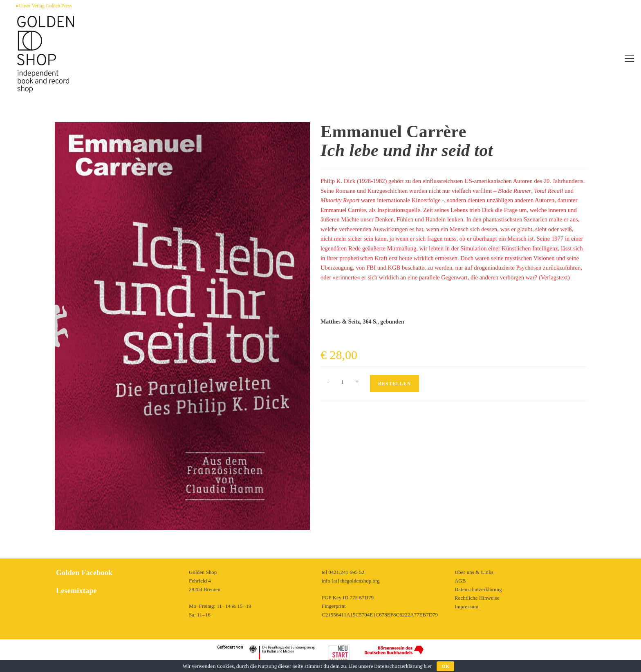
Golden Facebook (84, 573)
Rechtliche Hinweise (477, 598)
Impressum (466, 606)
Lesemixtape (76, 591)
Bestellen (394, 384)
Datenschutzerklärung (478, 589)
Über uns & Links (474, 572)
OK (445, 666)
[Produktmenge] (343, 382)
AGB (460, 581)
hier (428, 666)
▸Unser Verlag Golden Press (44, 6)
